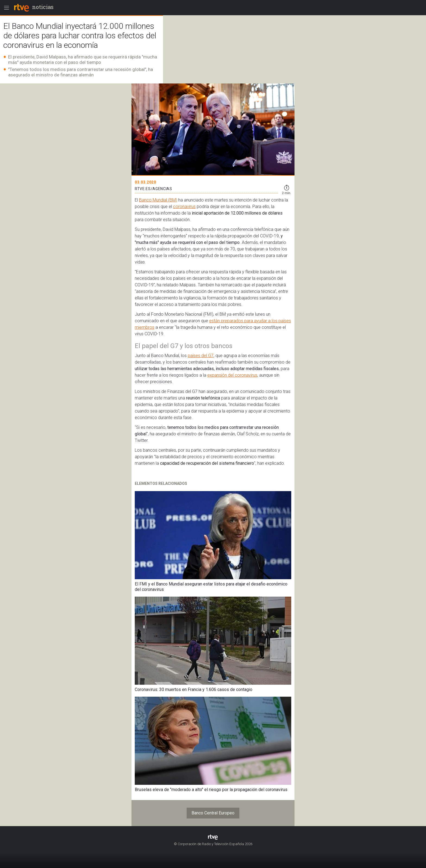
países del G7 (201, 356)
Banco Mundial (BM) (158, 200)
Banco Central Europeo (213, 813)
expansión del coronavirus (232, 375)
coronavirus (184, 207)
